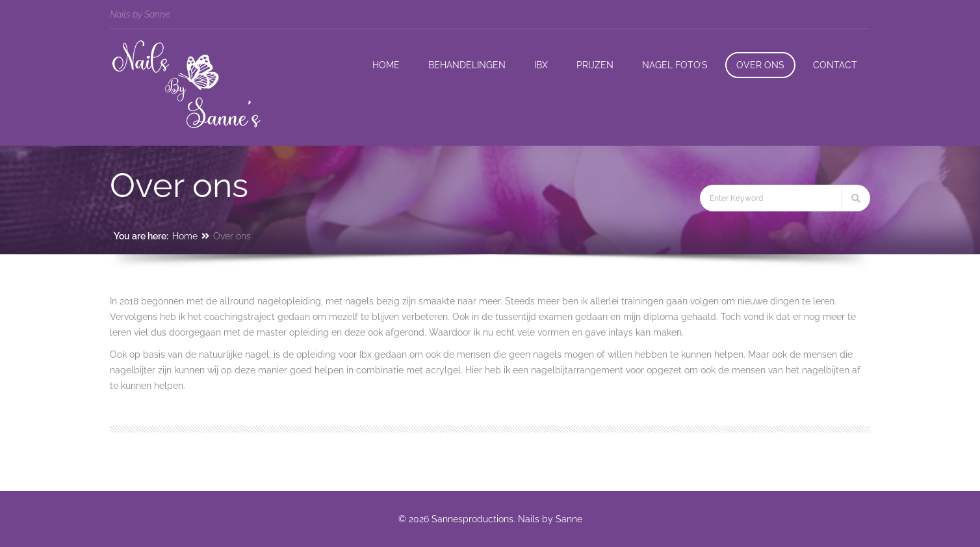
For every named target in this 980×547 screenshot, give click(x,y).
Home (185, 236)
